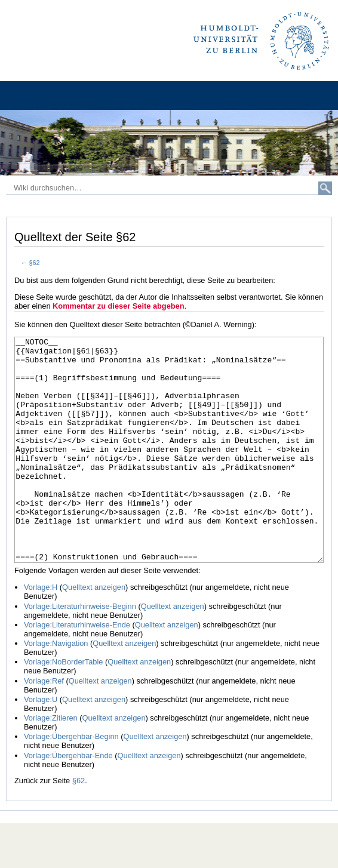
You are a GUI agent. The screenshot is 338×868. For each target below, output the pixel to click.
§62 (35, 263)
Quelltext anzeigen (94, 632)
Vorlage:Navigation (56, 688)
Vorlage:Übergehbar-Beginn (71, 781)
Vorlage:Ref (44, 726)
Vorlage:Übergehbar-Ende (68, 800)
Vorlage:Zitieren (51, 763)
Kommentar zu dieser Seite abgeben (118, 306)
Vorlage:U (41, 744)
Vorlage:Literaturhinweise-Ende (77, 670)
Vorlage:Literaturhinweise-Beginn (80, 651)
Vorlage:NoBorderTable (63, 707)
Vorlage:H (41, 632)
